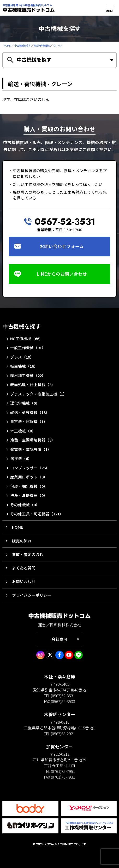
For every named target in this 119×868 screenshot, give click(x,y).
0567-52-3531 (65, 222)
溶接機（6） (21, 458)
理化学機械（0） (25, 403)
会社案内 (59, 639)
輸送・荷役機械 (42, 46)
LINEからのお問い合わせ (62, 274)
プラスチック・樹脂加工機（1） (39, 394)
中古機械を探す (22, 46)
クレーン (57, 46)
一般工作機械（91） (28, 348)
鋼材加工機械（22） (28, 375)
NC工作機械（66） (27, 338)
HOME (7, 46)
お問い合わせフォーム (62, 246)
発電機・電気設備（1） (31, 449)
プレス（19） (22, 357)
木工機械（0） (23, 431)
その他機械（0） (25, 505)
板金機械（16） (24, 366)
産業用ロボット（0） (29, 477)
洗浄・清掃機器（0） (29, 495)
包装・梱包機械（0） (29, 486)
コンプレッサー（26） (30, 468)
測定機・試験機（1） (29, 421)
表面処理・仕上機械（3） (33, 384)
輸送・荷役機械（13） (30, 412)
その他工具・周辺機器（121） (37, 514)
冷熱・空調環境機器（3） (33, 440)
